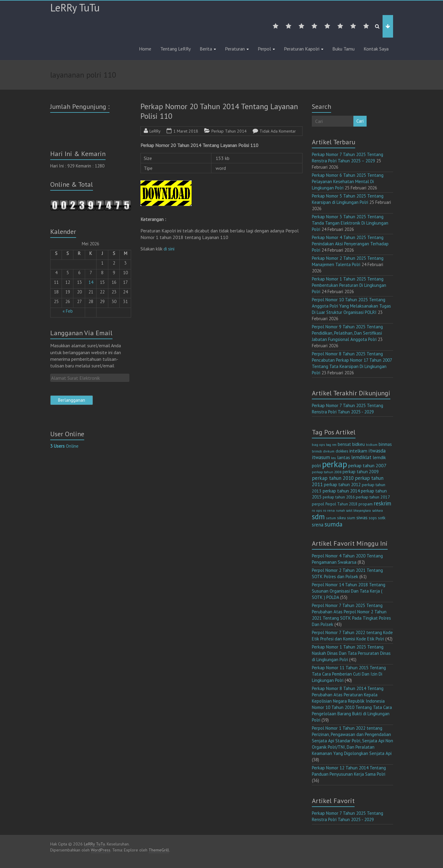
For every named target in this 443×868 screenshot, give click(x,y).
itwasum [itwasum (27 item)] (321, 457)
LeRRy (155, 131)
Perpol (264, 49)
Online (64, 446)
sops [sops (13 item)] (373, 518)
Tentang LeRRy (175, 49)
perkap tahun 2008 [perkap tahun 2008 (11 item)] (327, 472)
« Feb (68, 311)
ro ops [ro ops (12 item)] (317, 510)
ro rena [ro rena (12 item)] (329, 510)
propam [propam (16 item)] (366, 504)
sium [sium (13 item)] (351, 518)
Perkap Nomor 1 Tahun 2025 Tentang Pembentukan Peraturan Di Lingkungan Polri (349, 285)
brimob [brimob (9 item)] (317, 451)
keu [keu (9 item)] (334, 458)
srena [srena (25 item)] (318, 525)
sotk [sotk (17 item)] (382, 518)
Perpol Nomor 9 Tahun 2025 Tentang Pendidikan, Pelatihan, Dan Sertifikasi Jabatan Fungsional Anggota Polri (347, 333)
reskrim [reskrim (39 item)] (383, 503)
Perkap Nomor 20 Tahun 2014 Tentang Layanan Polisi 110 (219, 111)
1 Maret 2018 (186, 131)
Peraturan (235, 49)
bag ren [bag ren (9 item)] (331, 445)
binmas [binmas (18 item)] (385, 444)
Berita (206, 49)
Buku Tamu (343, 49)
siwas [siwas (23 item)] (362, 517)
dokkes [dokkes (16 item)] (342, 451)
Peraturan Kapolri (302, 49)
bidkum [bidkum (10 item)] (372, 445)
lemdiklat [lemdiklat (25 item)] (361, 457)
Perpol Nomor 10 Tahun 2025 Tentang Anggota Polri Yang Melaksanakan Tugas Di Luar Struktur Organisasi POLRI (351, 306)
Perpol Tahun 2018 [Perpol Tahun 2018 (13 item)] (341, 504)
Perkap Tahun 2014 (229, 131)
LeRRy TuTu (75, 8)
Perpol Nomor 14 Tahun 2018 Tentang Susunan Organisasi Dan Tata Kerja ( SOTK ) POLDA (349, 591)
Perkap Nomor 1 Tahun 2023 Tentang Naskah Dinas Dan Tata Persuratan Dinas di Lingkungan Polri (351, 653)
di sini (169, 249)
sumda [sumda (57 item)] (334, 524)
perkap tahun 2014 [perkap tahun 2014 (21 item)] (341, 491)
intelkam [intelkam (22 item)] (358, 451)
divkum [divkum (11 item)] (329, 451)
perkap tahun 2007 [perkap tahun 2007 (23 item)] (367, 465)
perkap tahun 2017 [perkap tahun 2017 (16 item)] (373, 497)
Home (145, 49)
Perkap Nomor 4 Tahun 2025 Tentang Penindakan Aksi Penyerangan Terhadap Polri (350, 244)
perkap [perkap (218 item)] (335, 464)
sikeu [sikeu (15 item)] (341, 518)
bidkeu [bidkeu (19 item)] (358, 444)
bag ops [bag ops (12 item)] (318, 445)
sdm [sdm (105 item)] (318, 517)
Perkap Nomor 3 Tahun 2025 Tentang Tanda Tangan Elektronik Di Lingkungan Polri (350, 223)
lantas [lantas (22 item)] (344, 457)
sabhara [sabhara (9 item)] (377, 511)
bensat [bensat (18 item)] (344, 444)
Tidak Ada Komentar (278, 131)
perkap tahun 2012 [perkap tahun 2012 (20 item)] (342, 485)
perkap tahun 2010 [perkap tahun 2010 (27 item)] (333, 478)
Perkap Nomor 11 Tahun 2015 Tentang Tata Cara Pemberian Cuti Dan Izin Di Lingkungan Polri (349, 674)
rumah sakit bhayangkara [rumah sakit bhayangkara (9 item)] (353, 511)
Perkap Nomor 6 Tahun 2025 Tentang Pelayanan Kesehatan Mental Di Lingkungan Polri (348, 181)
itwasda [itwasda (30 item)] (377, 451)
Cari (360, 121)
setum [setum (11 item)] (331, 518)
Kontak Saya (376, 49)
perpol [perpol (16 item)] (318, 504)
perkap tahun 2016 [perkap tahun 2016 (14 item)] (339, 497)
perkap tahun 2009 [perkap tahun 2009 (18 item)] (361, 472)
